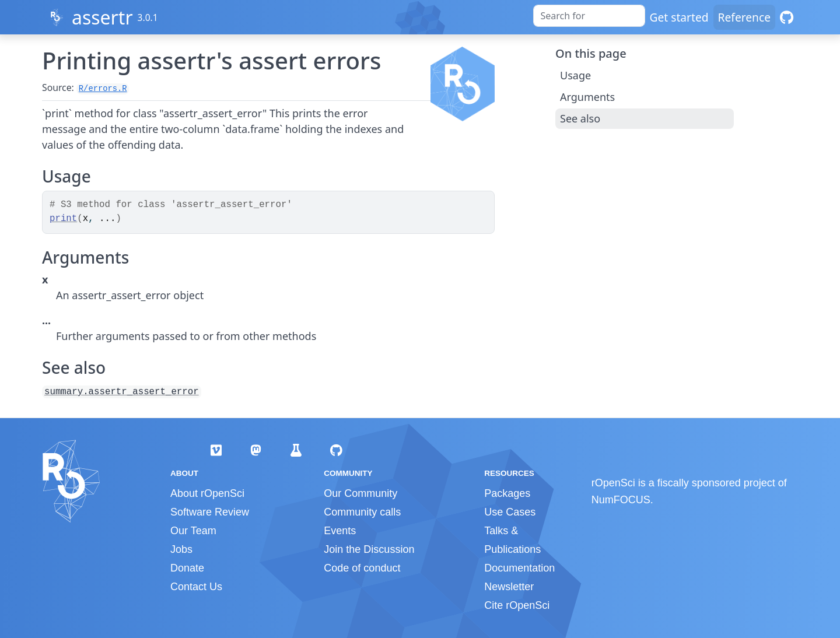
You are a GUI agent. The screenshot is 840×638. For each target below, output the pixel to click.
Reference (744, 17)
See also (580, 118)
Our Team (193, 531)
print (63, 219)
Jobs (181, 549)
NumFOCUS (621, 500)
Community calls (362, 512)
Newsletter (509, 587)
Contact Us (196, 587)
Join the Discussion (369, 549)
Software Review (210, 512)
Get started (679, 17)
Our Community (360, 493)
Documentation (519, 568)
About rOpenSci (207, 493)
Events (340, 531)
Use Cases (510, 512)
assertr (102, 17)
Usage (575, 75)
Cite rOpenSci (517, 605)
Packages (507, 493)
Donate (187, 568)
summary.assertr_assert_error (122, 392)
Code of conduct (362, 568)
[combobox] (589, 16)
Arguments (587, 97)
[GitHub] (787, 17)
